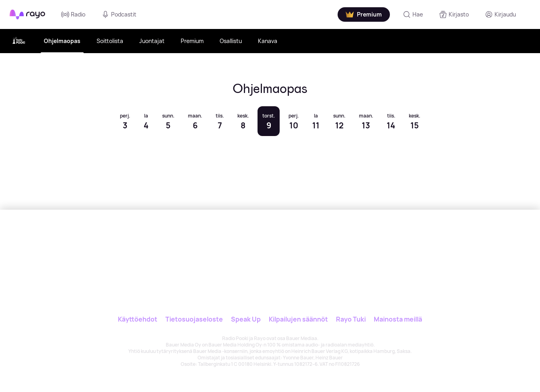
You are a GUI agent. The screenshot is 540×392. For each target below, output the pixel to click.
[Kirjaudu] (500, 14)
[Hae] (413, 14)
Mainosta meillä (398, 319)
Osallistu (231, 41)
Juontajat (152, 41)
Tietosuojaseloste (194, 319)
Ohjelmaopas (62, 41)
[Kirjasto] (454, 14)
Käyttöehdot (138, 319)
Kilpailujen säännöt (298, 319)
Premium (192, 41)
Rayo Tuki (351, 319)
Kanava (268, 41)
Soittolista (110, 41)
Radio (73, 14)
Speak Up (246, 319)
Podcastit (119, 14)
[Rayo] (245, 247)
